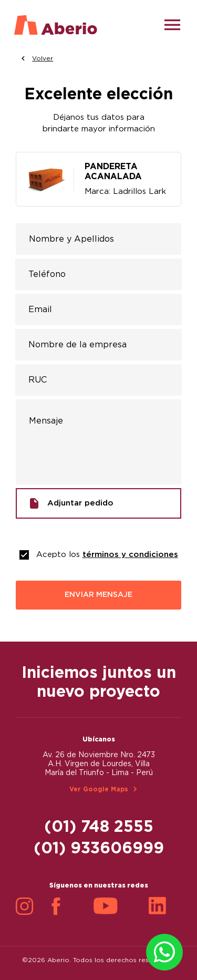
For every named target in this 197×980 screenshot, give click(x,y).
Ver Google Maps (99, 789)
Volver (37, 58)
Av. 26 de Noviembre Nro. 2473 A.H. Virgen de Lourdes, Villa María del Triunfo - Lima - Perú (99, 764)
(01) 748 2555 (99, 827)
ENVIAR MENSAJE (98, 595)
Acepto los (107, 555)
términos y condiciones (130, 555)
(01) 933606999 (99, 849)
